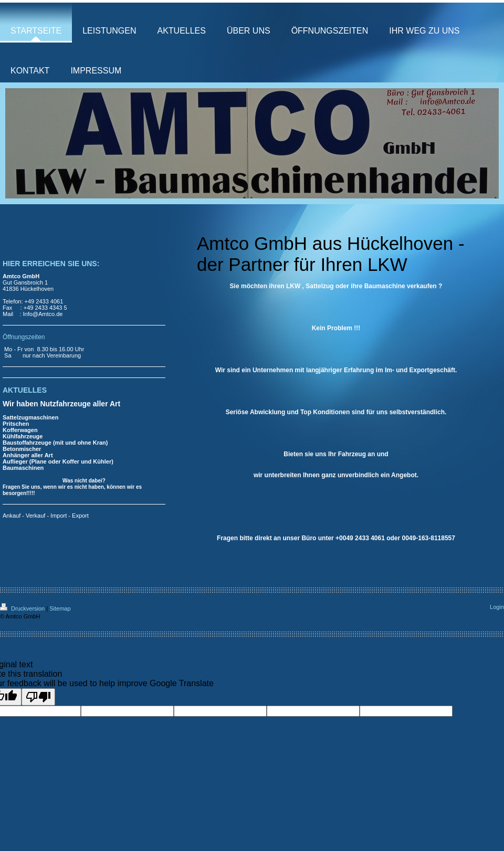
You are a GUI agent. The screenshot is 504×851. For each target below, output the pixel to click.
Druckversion (23, 608)
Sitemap (60, 608)
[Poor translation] (38, 697)
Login (497, 607)
